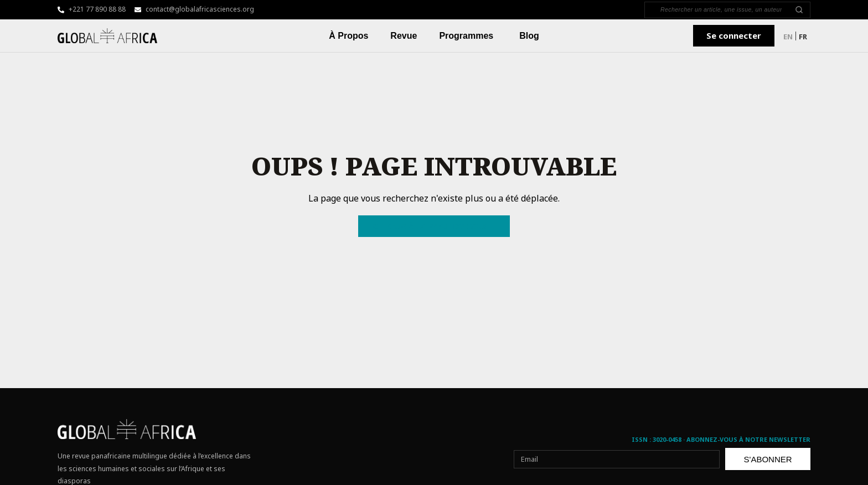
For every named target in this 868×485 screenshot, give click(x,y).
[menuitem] (788, 36)
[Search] (721, 10)
